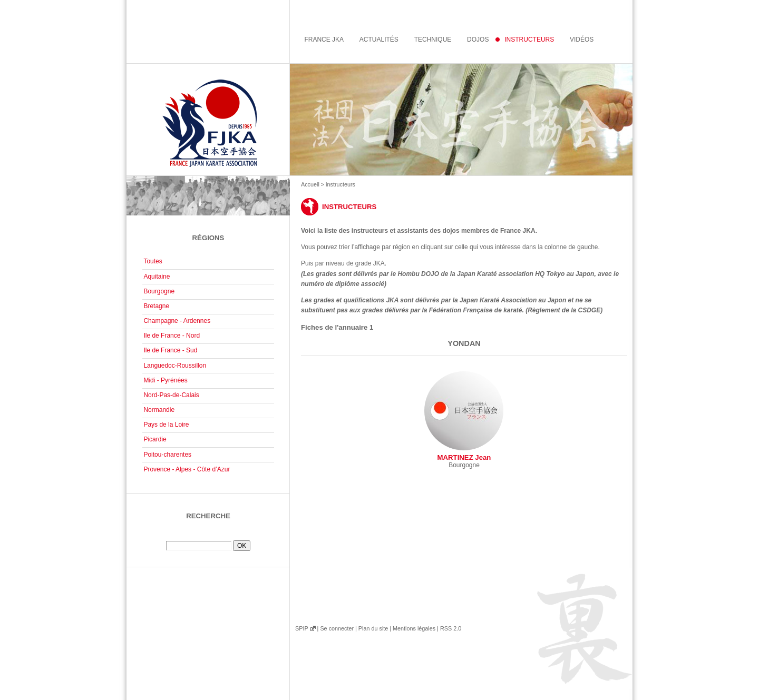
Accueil (310, 184)
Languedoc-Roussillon (175, 366)
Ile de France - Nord (172, 336)
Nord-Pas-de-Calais (171, 395)
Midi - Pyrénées (165, 380)
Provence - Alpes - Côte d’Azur (187, 469)
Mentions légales (414, 628)
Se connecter (337, 628)
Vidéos (582, 40)
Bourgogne (159, 291)
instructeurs (529, 40)
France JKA (324, 40)
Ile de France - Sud (170, 350)
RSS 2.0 (451, 628)
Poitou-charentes (167, 455)
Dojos (478, 40)
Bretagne (156, 306)
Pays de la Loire (166, 425)
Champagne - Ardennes (177, 321)
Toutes (153, 261)
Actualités (379, 40)
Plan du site (373, 628)
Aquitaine (157, 277)
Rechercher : (208, 537)
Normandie (159, 410)
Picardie (155, 439)
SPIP (301, 628)
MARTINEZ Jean (464, 417)
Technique (433, 40)
